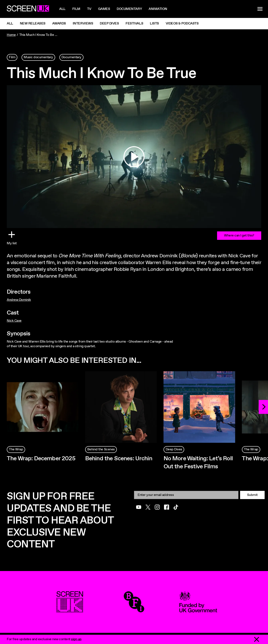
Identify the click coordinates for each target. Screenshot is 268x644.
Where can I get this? (239, 236)
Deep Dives (109, 24)
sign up (76, 639)
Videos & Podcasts (182, 24)
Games (104, 9)
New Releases (33, 24)
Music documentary (38, 57)
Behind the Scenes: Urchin (119, 459)
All (62, 9)
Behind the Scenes (101, 449)
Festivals (134, 24)
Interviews (83, 24)
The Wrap (16, 449)
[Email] (186, 495)
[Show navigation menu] (260, 9)
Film (76, 9)
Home (11, 35)
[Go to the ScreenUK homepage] (28, 9)
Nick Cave (14, 321)
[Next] (263, 407)
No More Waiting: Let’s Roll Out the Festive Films (198, 463)
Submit (252, 495)
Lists (154, 24)
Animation (158, 9)
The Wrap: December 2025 (41, 459)
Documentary (129, 9)
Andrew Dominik (19, 300)
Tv (89, 9)
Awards (59, 24)
